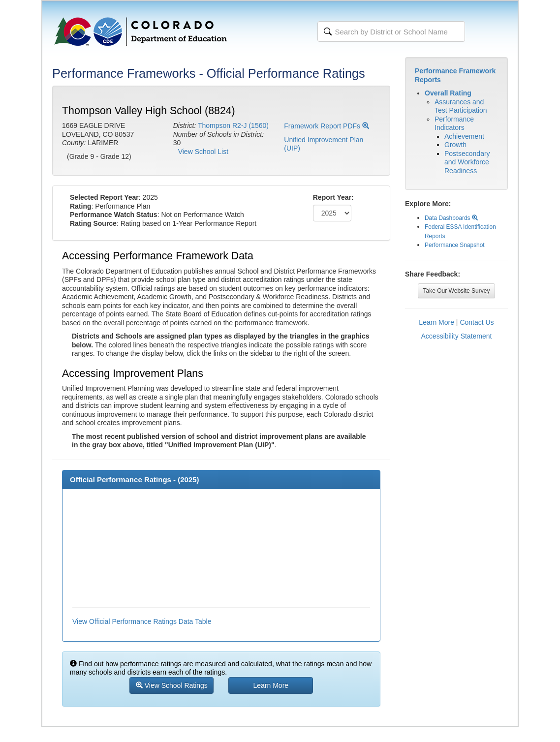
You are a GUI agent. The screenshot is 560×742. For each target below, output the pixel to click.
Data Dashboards (451, 218)
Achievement (464, 136)
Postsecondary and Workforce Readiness (467, 162)
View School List (203, 152)
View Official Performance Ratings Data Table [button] (142, 621)
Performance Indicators (454, 124)
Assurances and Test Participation (461, 106)
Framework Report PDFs (327, 126)
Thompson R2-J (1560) (233, 125)
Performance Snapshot (455, 245)
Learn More (436, 322)
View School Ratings (172, 685)
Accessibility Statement (457, 336)
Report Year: (333, 197)
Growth (455, 145)
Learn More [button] (271, 685)
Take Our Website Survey (457, 291)
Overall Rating (448, 93)
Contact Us (477, 322)
